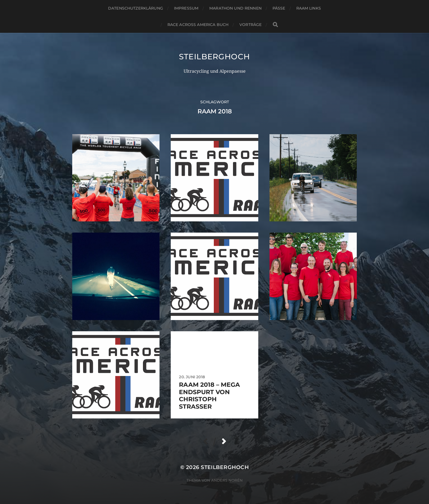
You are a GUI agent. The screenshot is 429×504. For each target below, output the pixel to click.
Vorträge (250, 25)
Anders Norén (227, 480)
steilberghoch (214, 57)
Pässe (279, 8)
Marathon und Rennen (235, 8)
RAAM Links (309, 8)
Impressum (186, 8)
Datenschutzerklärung (136, 8)
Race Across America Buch (198, 25)
